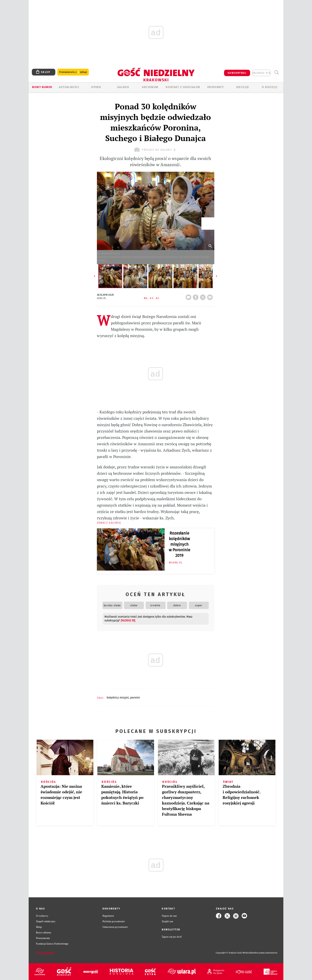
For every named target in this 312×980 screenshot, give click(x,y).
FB (196, 296)
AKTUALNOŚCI (69, 87)
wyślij (211, 296)
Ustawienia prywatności (115, 927)
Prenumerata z (73, 72)
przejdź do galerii (156, 150)
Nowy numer (42, 87)
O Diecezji (270, 87)
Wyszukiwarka (276, 72)
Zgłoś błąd (45, 953)
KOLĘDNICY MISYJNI (118, 698)
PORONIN (135, 698)
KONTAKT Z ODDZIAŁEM (183, 87)
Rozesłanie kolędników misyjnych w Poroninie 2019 (179, 544)
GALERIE (123, 87)
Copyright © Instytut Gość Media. (233, 953)
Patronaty (216, 87)
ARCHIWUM (150, 87)
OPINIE (96, 87)
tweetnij (204, 296)
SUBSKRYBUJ (237, 73)
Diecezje (243, 87)
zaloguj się (261, 73)
